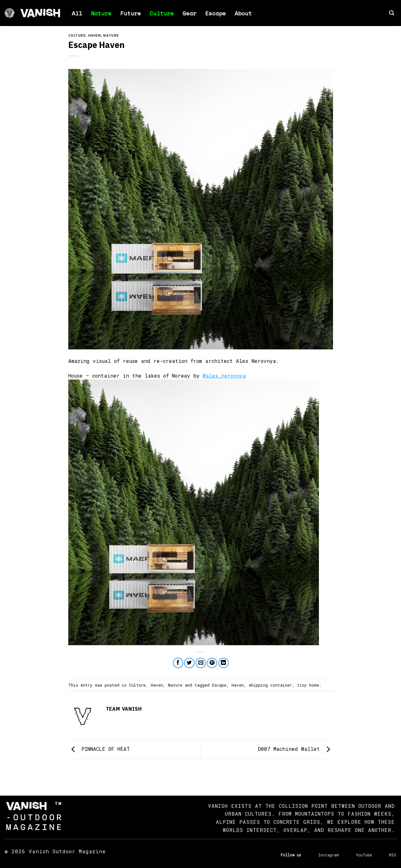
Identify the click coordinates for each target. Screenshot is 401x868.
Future (131, 13)
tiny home (308, 685)
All (77, 13)
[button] (392, 13)
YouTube (364, 855)
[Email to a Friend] (201, 663)
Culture (162, 13)
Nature (101, 13)
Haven (95, 35)
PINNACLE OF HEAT (99, 749)
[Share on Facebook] (178, 663)
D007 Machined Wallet (295, 749)
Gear (190, 13)
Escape (216, 13)
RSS (393, 855)
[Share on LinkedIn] (224, 663)
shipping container (270, 685)
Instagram (328, 855)
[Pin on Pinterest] (212, 663)
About (243, 13)
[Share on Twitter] (189, 663)
